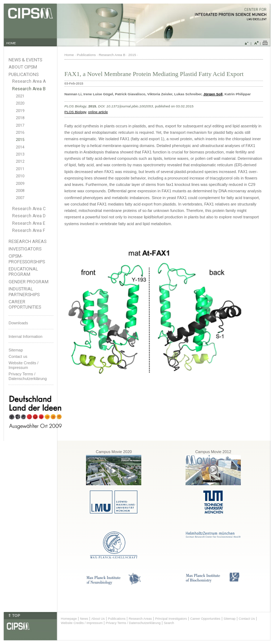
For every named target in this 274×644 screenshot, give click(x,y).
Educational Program (23, 272)
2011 (20, 169)
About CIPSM (23, 67)
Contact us (18, 356)
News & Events (25, 60)
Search (169, 623)
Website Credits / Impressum (82, 623)
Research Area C (29, 209)
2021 (20, 96)
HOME (11, 43)
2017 (20, 125)
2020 (20, 103)
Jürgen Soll (213, 94)
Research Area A (29, 81)
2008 (20, 191)
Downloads (18, 323)
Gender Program (29, 282)
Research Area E (29, 223)
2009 (20, 184)
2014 (20, 147)
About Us (98, 619)
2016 (20, 133)
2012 (20, 161)
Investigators (25, 249)
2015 (20, 140)
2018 (20, 118)
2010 (20, 176)
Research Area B (29, 89)
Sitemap (16, 350)
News (84, 619)
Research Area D (29, 216)
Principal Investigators (171, 619)
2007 (20, 198)
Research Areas (27, 241)
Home (69, 55)
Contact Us (247, 619)
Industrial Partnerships (24, 291)
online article (98, 112)
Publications (24, 74)
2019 (20, 111)
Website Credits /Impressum (24, 365)
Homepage (69, 619)
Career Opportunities (25, 304)
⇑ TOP (14, 615)
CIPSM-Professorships (27, 259)
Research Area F (29, 230)
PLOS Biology (75, 112)
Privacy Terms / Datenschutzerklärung (28, 376)
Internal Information (26, 336)
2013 (20, 154)
